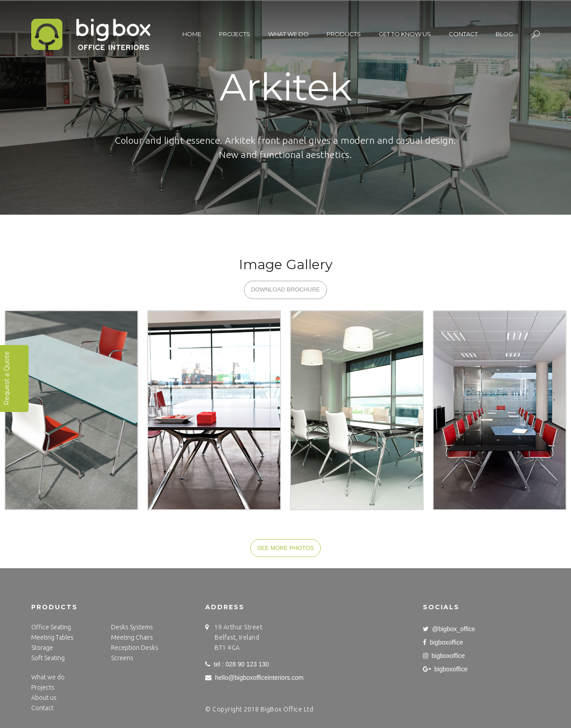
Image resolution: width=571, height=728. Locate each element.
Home (192, 34)
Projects (235, 34)
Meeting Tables (52, 637)
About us (44, 698)
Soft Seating (48, 658)
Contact (463, 34)
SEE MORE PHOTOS (286, 548)
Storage (42, 648)
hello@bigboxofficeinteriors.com (254, 678)
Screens (122, 658)
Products (344, 34)
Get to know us (405, 34)
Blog (504, 34)
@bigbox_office (449, 629)
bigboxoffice (443, 642)
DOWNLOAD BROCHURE (286, 289)
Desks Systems (132, 627)
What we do (288, 34)
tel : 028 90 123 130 (237, 664)
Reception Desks (135, 648)
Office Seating (51, 627)
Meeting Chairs (132, 637)
